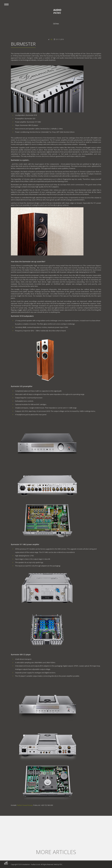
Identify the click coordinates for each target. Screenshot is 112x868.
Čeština (56, 24)
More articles (56, 852)
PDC (61, 864)
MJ (51, 39)
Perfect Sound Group (25, 805)
